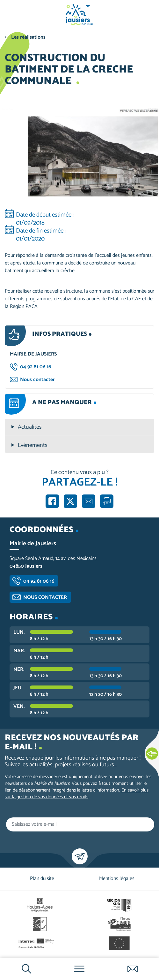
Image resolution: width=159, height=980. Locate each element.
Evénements (33, 445)
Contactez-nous (132, 969)
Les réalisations (28, 37)
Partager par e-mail (89, 501)
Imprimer (107, 501)
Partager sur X (70, 501)
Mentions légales (117, 879)
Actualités (30, 427)
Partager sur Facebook (52, 501)
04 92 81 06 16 (36, 367)
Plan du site (42, 879)
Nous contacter (37, 380)
